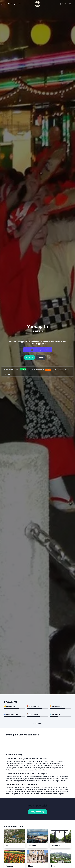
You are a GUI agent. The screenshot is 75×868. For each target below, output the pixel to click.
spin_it (29, 357)
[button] (2, 4)
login (71, 4)
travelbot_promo (39, 349)
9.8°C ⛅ (26, 374)
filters (40, 357)
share (63, 4)
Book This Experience (20, 789)
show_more (38, 723)
